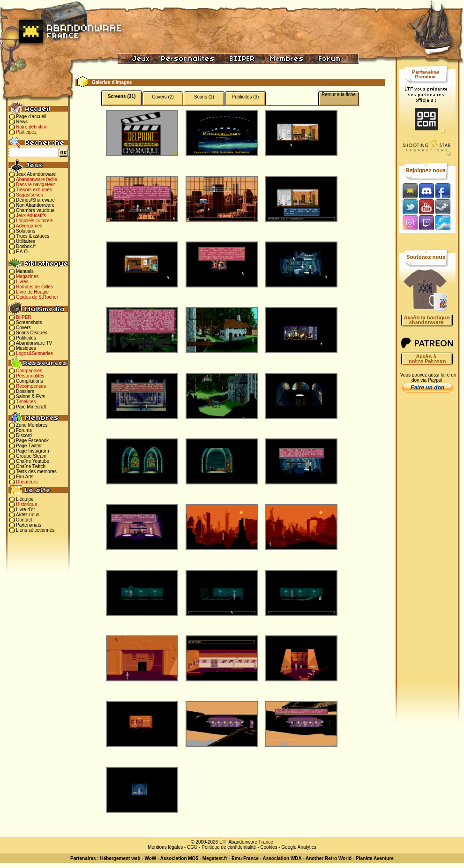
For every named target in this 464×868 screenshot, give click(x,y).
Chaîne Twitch (31, 466)
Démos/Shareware (35, 200)
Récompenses (31, 386)
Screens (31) (122, 96)
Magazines (27, 276)
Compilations (30, 381)
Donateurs (27, 482)
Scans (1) (204, 97)
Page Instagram (33, 451)
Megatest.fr (215, 858)
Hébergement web (120, 858)
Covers (23, 328)
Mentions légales (165, 847)
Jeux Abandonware (36, 174)
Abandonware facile (37, 179)
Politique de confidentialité (229, 847)
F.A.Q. (22, 252)
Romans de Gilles (34, 287)
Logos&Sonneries (34, 353)
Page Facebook (32, 441)
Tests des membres (36, 472)
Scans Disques (32, 333)
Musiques (26, 348)
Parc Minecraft (31, 407)
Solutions (26, 231)
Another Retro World (329, 858)
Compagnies (29, 371)
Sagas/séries (30, 195)
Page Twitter (29, 446)
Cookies (269, 847)
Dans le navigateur (35, 185)
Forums (24, 430)
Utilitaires (26, 241)
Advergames (29, 226)
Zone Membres (32, 425)
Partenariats (29, 525)
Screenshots (29, 322)
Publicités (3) (246, 97)
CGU (192, 847)
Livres (22, 282)
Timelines (26, 402)
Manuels (25, 271)
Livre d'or (26, 509)
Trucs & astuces (33, 236)
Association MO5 (179, 858)
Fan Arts (25, 477)
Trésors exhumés (34, 190)
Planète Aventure (375, 858)
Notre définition (32, 127)
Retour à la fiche (339, 94)
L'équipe (25, 499)
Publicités (26, 338)
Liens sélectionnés (35, 530)
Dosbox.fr (26, 246)
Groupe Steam (31, 456)
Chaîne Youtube (33, 461)
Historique (26, 504)
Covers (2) (163, 97)
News (22, 122)
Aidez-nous (28, 515)
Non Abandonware (35, 205)
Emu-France (245, 858)
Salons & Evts (30, 396)
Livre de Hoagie (32, 292)
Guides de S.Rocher (37, 297)
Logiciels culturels (34, 221)
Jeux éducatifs (31, 215)
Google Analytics (299, 847)
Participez (26, 132)
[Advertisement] (427, 544)
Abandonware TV (34, 343)
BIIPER (24, 317)
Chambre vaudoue (35, 210)
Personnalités (30, 376)
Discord (24, 435)
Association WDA (282, 858)
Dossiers (25, 391)
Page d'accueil (31, 117)
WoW (151, 858)
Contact (24, 520)
